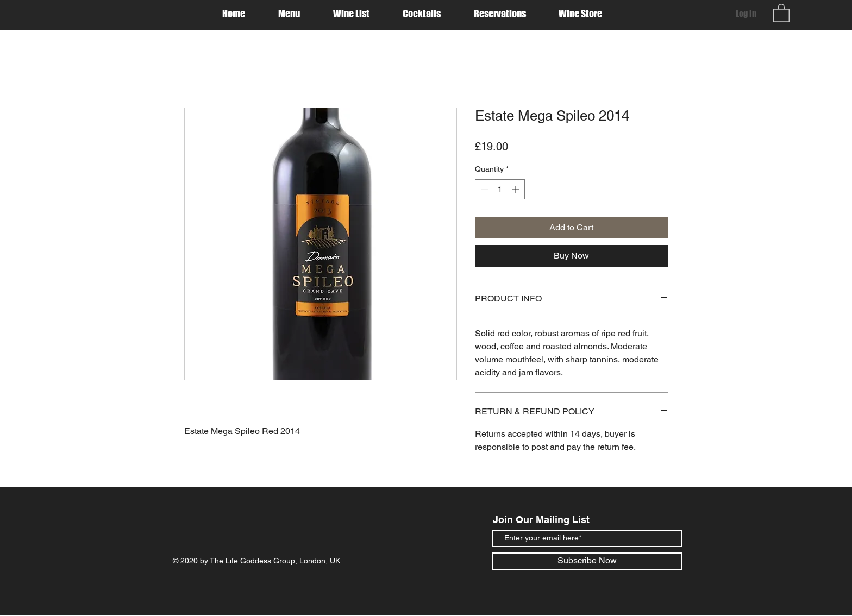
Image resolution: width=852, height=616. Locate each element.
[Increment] (516, 189)
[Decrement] (483, 189)
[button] (781, 12)
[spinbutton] (500, 189)
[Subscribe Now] (587, 561)
